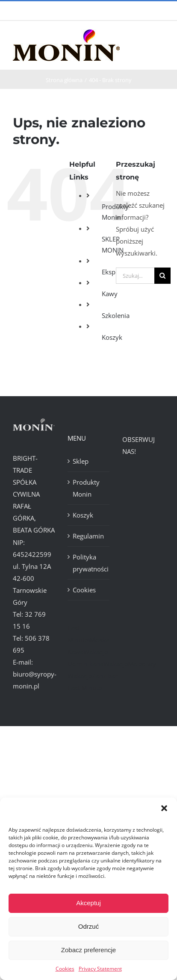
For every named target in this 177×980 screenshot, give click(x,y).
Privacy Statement (100, 969)
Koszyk (112, 337)
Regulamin (88, 536)
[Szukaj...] (135, 276)
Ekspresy (115, 272)
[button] (164, 808)
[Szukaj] (162, 276)
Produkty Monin (86, 488)
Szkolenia (116, 315)
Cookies (65, 969)
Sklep (81, 461)
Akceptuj (88, 903)
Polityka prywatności (89, 563)
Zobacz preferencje (88, 950)
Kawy (110, 294)
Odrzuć (88, 926)
